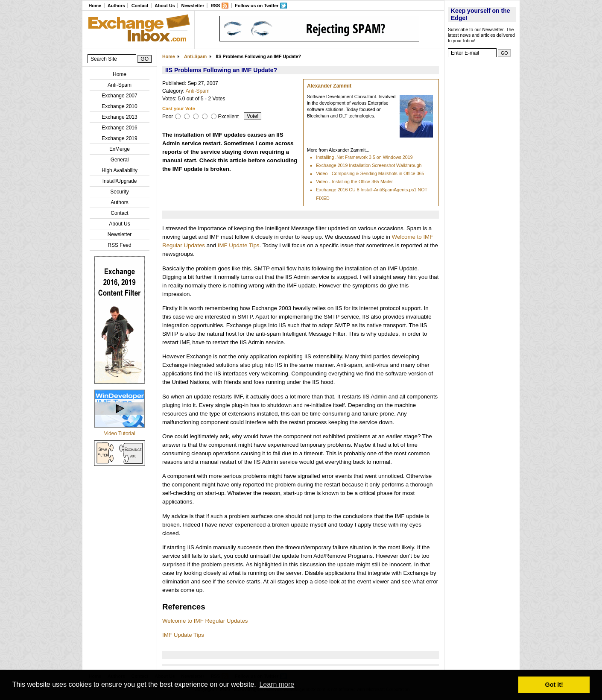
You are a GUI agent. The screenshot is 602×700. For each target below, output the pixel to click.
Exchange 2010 (119, 106)
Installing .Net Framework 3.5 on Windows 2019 (364, 157)
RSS (215, 6)
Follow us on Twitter (257, 6)
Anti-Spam (120, 85)
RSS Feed (119, 245)
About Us (165, 6)
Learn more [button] (277, 684)
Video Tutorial (119, 433)
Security (119, 192)
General (120, 160)
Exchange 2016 (119, 128)
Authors (116, 6)
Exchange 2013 (119, 117)
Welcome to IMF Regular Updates (205, 621)
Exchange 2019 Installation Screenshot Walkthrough (369, 165)
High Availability (120, 170)
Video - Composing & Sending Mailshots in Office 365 (370, 173)
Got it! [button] (554, 685)
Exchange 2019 (119, 138)
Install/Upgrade (120, 181)
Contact (140, 6)
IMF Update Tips (239, 245)
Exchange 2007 (119, 96)
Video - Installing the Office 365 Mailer (354, 182)
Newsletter (193, 6)
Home (95, 6)
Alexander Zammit (329, 86)
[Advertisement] (482, 190)
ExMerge (120, 149)
